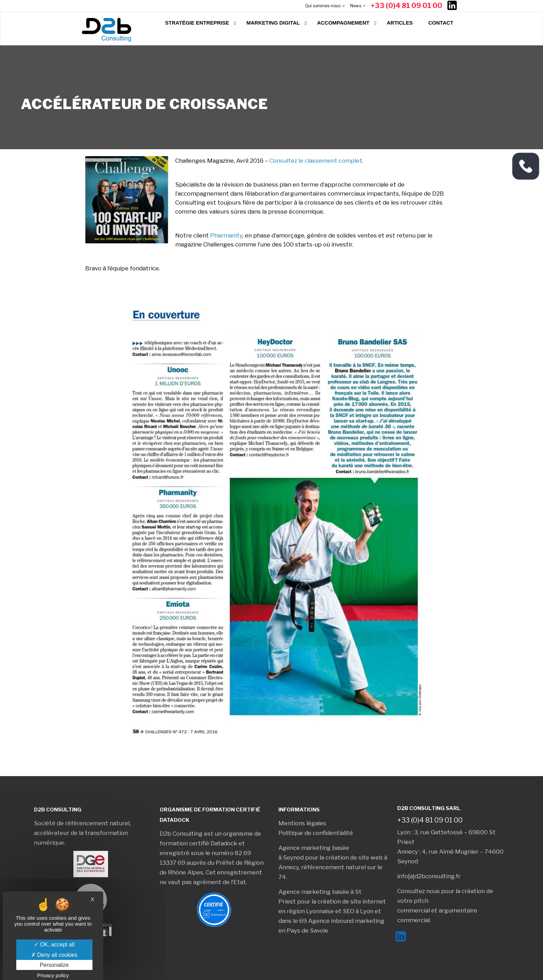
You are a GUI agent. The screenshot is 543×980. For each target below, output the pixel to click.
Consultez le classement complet (316, 161)
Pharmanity (226, 235)
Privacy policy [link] (53, 975)
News (356, 6)
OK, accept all (54, 945)
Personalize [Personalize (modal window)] (54, 965)
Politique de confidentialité (316, 833)
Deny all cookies (54, 955)
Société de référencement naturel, (82, 823)
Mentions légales (302, 823)
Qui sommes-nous (323, 6)
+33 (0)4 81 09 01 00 (407, 6)
